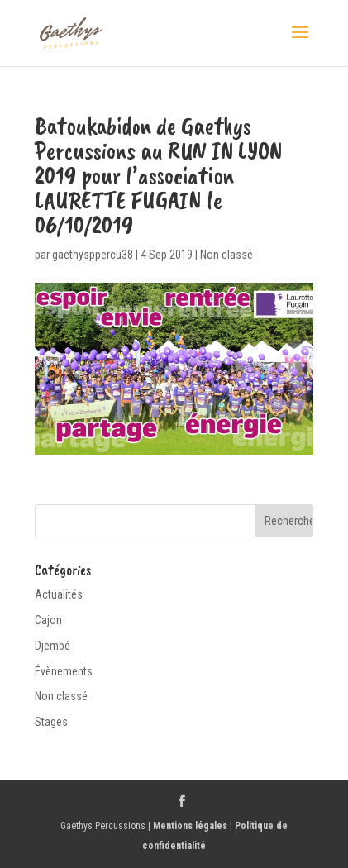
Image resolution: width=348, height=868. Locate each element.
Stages (51, 722)
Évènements (64, 671)
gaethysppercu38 (93, 255)
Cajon (48, 620)
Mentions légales (190, 826)
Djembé (52, 646)
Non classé (226, 255)
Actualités (59, 594)
